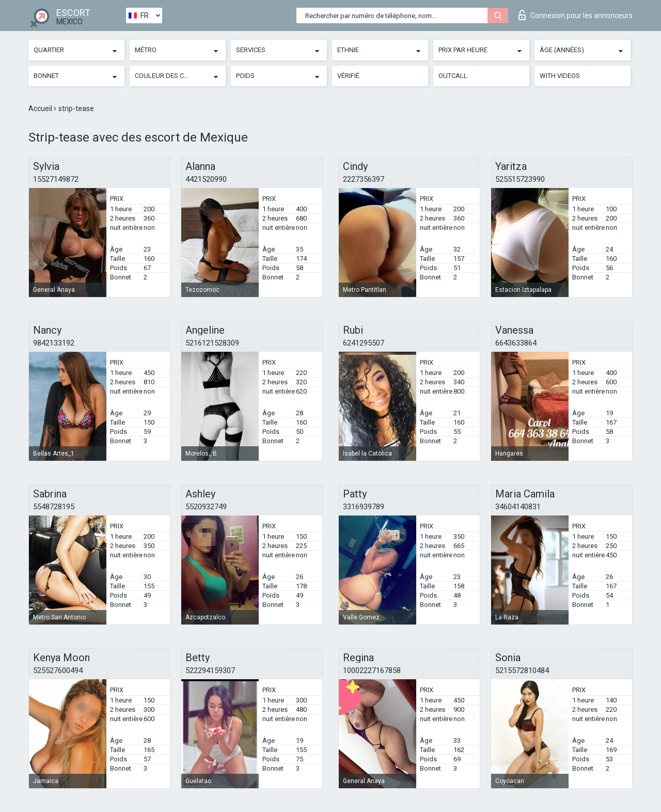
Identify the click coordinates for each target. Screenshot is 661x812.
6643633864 (516, 343)
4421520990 (206, 179)
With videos (560, 76)
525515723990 (520, 179)
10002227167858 (372, 670)
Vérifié (348, 76)
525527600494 (58, 670)
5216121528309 (212, 343)
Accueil (41, 108)
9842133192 (54, 343)
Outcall (453, 76)
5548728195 (54, 507)
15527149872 (56, 179)
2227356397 (364, 179)
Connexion (576, 15)
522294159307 (210, 670)
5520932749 (206, 507)
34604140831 (518, 507)
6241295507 (364, 343)
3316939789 (364, 507)
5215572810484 (522, 670)
